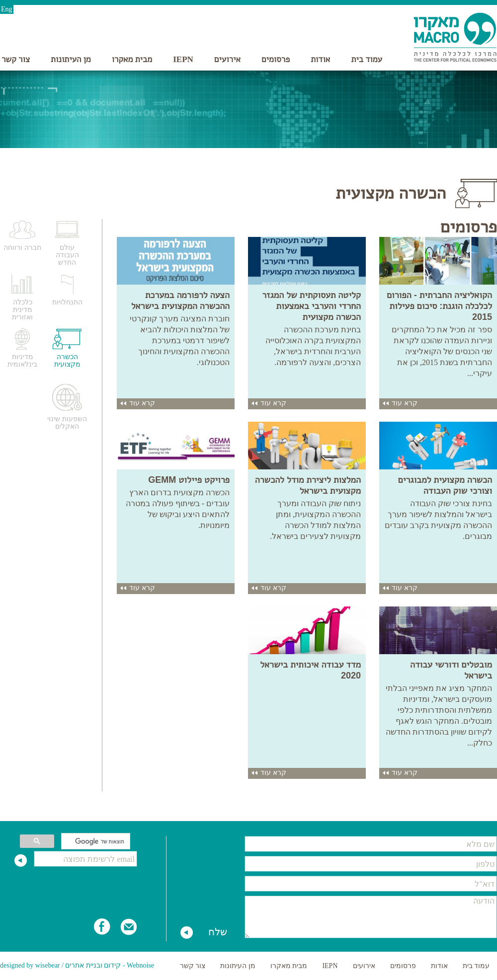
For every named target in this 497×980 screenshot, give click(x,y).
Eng (7, 9)
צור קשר (16, 59)
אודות (320, 59)
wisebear (48, 965)
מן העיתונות (71, 59)
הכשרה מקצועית (67, 361)
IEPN (183, 59)
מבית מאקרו (132, 59)
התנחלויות (67, 302)
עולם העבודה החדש (67, 255)
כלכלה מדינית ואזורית (22, 310)
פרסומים (276, 59)
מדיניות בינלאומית (22, 361)
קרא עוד (400, 403)
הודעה (371, 917)
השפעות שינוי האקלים (67, 423)
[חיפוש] (97, 841)
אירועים (227, 59)
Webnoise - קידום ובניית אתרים (110, 965)
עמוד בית (367, 59)
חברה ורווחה (22, 248)
